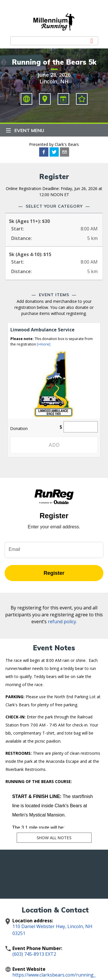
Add (54, 445)
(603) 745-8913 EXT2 (34, 954)
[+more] (44, 344)
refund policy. (62, 622)
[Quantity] (81, 427)
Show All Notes (54, 838)
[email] (65, 152)
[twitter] (54, 152)
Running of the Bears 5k (54, 62)
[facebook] (44, 152)
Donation (19, 428)
